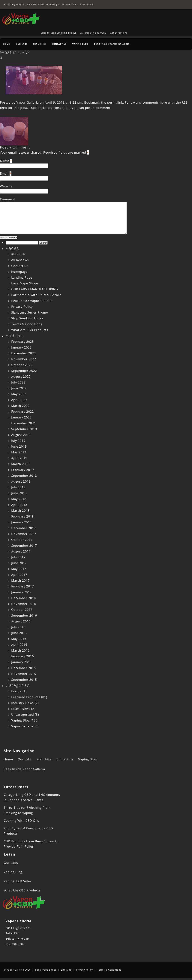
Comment (8, 199)
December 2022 (24, 353)
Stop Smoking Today (27, 318)
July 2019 (18, 441)
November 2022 (24, 359)
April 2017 (19, 575)
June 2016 (19, 633)
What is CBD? (15, 52)
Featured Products (26, 697)
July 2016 (18, 627)
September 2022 (24, 371)
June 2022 (19, 388)
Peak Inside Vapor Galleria (112, 44)
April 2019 (19, 458)
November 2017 (24, 534)
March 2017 (20, 581)
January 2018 (21, 522)
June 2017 (19, 563)
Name (5, 161)
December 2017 (24, 528)
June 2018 (19, 493)
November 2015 (24, 674)
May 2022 (19, 394)
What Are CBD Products (30, 330)
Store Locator (87, 5)
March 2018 (20, 511)
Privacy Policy (22, 307)
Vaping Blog (80, 44)
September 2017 (24, 546)
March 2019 (20, 464)
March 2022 (20, 406)
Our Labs (22, 44)
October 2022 (22, 365)
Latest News (21, 709)
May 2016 (19, 639)
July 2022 (18, 382)
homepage (19, 272)
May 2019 (19, 452)
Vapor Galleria (28, 102)
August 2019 (21, 435)
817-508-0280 (67, 5)
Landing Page (22, 277)
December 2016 (24, 598)
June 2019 (19, 446)
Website (6, 186)
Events (16, 691)
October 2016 (22, 610)
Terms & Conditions (27, 324)
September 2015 (24, 680)
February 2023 (23, 342)
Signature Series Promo (30, 312)
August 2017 (21, 551)
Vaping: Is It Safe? (18, 881)
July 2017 (18, 557)
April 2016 (19, 645)
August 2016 (21, 621)
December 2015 (24, 668)
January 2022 (21, 417)
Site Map (66, 970)
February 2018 (23, 516)
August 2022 (21, 377)
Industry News (22, 703)
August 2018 (21, 481)
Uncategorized (23, 715)
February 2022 (23, 412)
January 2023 (21, 347)
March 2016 (20, 650)
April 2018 (19, 505)
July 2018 (18, 487)
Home (7, 44)
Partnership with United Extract (36, 295)
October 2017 (22, 540)
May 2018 (19, 499)
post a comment (98, 108)
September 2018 (24, 476)
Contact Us (59, 44)
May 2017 (19, 569)
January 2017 (21, 592)
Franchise (40, 44)
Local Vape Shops (25, 283)
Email (4, 174)
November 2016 (24, 604)
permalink (115, 102)
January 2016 (21, 662)
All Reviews (20, 260)
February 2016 (23, 656)
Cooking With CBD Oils (21, 821)
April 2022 (19, 400)
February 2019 (23, 470)
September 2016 (24, 615)
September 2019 (24, 429)
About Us (18, 254)
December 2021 (24, 423)
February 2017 (23, 586)
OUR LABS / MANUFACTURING (35, 289)
